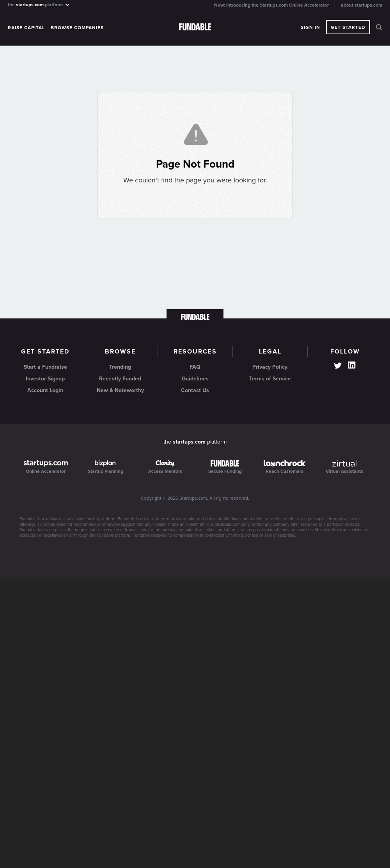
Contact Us (195, 390)
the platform (39, 4)
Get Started (348, 27)
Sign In (310, 27)
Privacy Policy (270, 367)
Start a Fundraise (45, 367)
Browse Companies (77, 28)
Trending (120, 367)
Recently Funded (120, 379)
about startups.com (362, 5)
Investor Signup (45, 379)
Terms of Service (270, 379)
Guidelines (195, 379)
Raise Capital (26, 28)
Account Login (45, 390)
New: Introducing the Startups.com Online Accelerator (271, 5)
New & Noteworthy (120, 390)
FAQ (195, 367)
